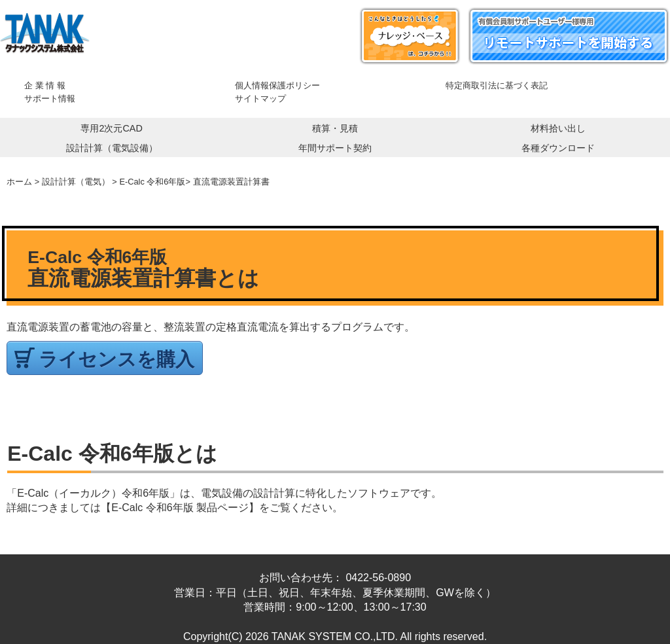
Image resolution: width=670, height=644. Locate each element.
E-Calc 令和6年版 (152, 182)
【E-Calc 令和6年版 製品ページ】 (180, 508)
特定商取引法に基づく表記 (497, 85)
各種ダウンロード (558, 148)
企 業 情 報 (45, 85)
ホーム (19, 182)
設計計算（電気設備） (112, 148)
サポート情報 (50, 98)
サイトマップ (260, 98)
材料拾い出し (558, 128)
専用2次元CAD (111, 128)
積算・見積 (335, 128)
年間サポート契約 (335, 148)
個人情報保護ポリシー (277, 85)
